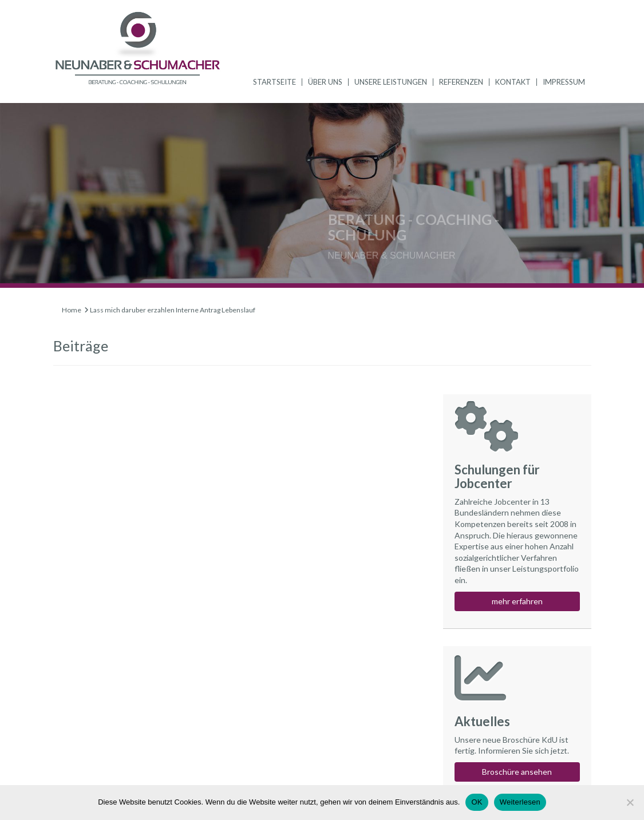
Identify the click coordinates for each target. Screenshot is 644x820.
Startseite (274, 82)
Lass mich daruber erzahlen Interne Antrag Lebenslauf (173, 310)
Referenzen (461, 82)
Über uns (325, 82)
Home (72, 310)
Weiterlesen (520, 802)
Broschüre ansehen (517, 772)
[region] (322, 195)
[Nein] (630, 802)
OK (477, 802)
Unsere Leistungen (391, 82)
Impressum (564, 82)
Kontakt (513, 82)
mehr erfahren (517, 601)
